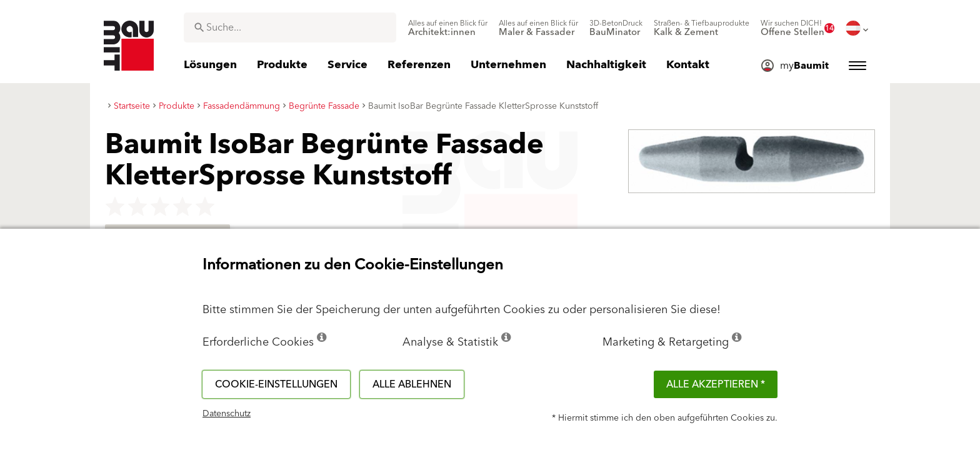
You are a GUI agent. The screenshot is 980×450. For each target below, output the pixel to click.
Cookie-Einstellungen (276, 384)
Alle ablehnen (412, 384)
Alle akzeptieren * (716, 384)
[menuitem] (448, 28)
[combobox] (290, 27)
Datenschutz (227, 414)
